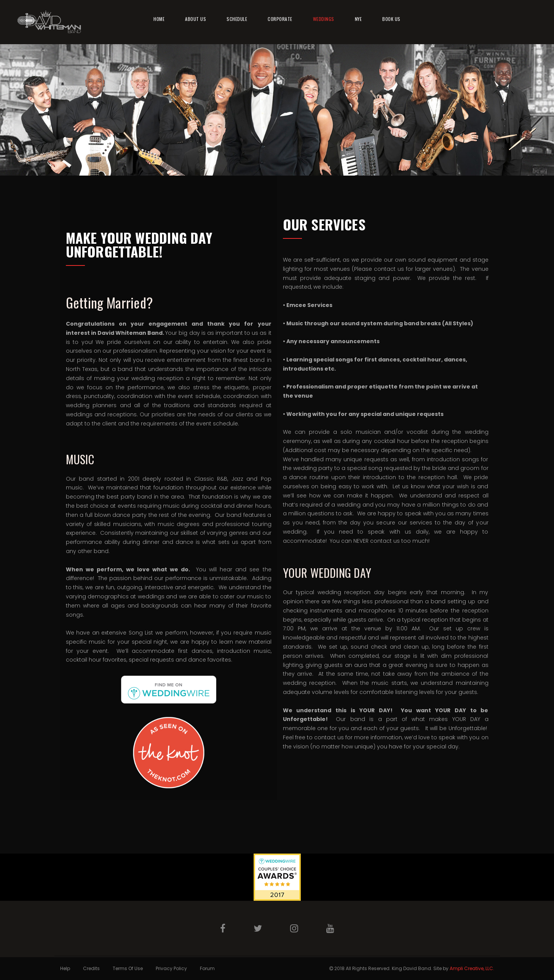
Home (159, 19)
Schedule (237, 19)
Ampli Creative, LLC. (472, 968)
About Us (196, 19)
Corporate (280, 19)
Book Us (391, 19)
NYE (358, 19)
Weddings (324, 19)
